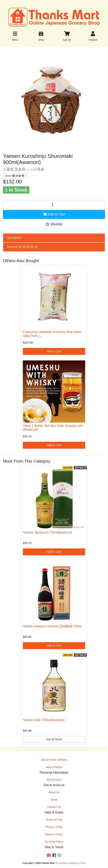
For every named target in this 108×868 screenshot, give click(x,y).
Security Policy (54, 842)
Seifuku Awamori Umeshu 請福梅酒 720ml (52, 626)
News (54, 800)
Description (14, 238)
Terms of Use (54, 820)
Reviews (22, 247)
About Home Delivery (54, 760)
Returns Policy (54, 834)
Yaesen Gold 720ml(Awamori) (44, 720)
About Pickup (54, 767)
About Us (54, 792)
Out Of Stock (54, 739)
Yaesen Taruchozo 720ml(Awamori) (47, 532)
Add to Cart (54, 214)
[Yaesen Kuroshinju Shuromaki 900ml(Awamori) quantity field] (54, 205)
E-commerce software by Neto (70, 863)
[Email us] (49, 855)
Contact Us (54, 807)
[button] (54, 224)
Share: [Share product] (15, 176)
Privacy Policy (54, 827)
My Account (54, 780)
